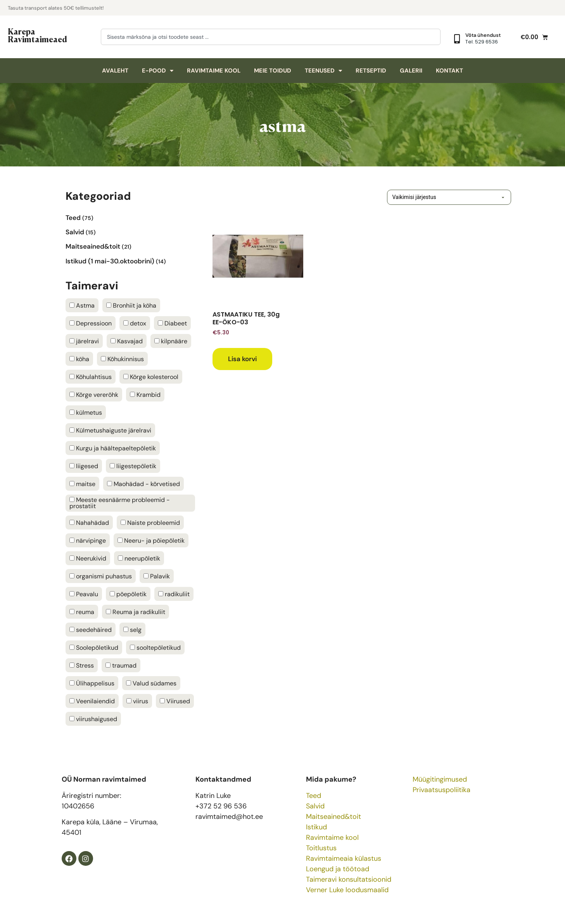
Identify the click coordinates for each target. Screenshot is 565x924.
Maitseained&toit (333, 817)
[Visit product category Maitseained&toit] (130, 247)
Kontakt (449, 71)
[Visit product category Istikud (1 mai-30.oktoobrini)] (130, 261)
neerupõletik (139, 559)
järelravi (84, 341)
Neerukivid (88, 559)
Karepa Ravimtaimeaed (37, 35)
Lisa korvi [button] (242, 359)
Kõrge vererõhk (94, 395)
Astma (82, 306)
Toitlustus (321, 848)
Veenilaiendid (92, 701)
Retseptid (371, 71)
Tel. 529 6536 (482, 42)
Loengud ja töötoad (338, 869)
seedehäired (91, 630)
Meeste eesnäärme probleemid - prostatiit (120, 503)
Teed (314, 796)
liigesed (84, 466)
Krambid (145, 395)
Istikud (316, 827)
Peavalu (84, 594)
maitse (82, 484)
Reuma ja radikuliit (136, 612)
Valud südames (151, 683)
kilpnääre (171, 341)
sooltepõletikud (155, 648)
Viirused (175, 701)
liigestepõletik (133, 466)
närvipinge (88, 541)
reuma (82, 612)
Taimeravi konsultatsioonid (349, 879)
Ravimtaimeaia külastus (344, 858)
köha (79, 359)
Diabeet (172, 324)
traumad (121, 666)
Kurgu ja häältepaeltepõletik (113, 448)
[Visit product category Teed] (130, 217)
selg (132, 630)
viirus (137, 701)
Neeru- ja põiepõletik (151, 541)
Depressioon (91, 324)
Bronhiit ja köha (131, 306)
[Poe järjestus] (437, 197)
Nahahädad (89, 523)
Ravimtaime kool (214, 71)
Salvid (315, 806)
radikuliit (174, 594)
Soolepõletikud (94, 648)
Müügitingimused (440, 779)
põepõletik (128, 594)
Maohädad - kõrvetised (143, 484)
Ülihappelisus (92, 683)
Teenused (323, 71)
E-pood (158, 71)
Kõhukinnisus (122, 359)
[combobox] (271, 37)
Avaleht (115, 71)
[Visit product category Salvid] (130, 232)
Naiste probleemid (150, 523)
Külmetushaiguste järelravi (110, 431)
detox (135, 324)
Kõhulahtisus (91, 377)
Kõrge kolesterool (151, 377)
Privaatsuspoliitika (441, 790)
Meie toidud (273, 71)
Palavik (157, 576)
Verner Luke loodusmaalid (347, 890)
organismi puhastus (101, 576)
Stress (82, 666)
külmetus (86, 413)
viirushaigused (93, 719)
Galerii (411, 71)
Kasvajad (127, 341)
